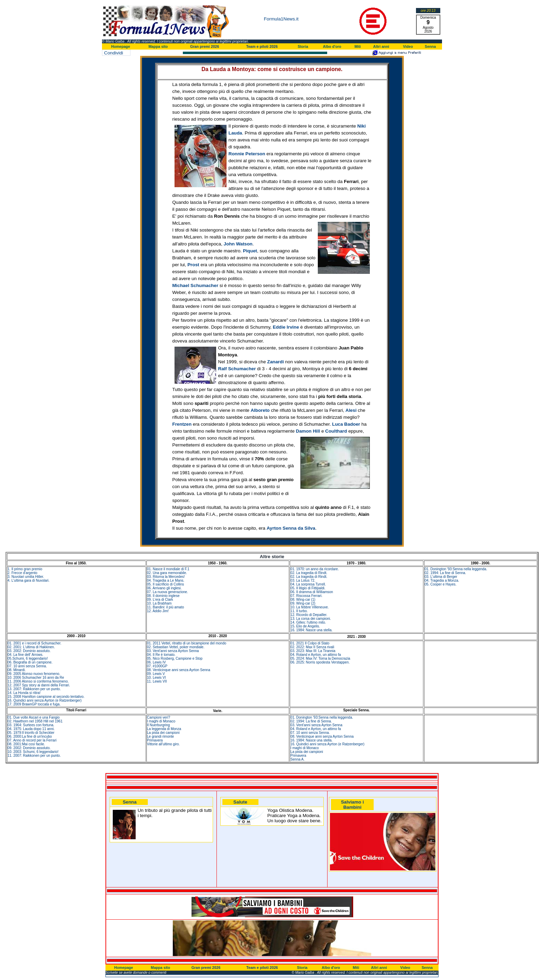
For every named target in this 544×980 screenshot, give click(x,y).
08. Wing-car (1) (303, 600)
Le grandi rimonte (161, 736)
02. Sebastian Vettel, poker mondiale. (176, 647)
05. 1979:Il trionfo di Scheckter (31, 733)
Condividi (114, 53)
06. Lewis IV (156, 662)
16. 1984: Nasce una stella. (311, 630)
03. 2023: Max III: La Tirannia (313, 651)
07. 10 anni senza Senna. (27, 666)
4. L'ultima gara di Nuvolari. (29, 580)
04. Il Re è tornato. (161, 655)
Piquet (250, 251)
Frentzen (182, 424)
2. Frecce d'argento (23, 573)
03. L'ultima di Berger (441, 577)
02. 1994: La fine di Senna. (445, 573)
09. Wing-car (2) (303, 603)
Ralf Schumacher (237, 369)
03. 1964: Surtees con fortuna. (31, 725)
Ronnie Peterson (247, 154)
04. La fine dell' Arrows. (25, 655)
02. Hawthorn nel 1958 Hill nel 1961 (35, 721)
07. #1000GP (157, 666)
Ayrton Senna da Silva (291, 528)
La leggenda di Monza (164, 729)
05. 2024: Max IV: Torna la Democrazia (320, 658)
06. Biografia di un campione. (30, 662)
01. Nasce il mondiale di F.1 (168, 569)
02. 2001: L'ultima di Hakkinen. (31, 647)
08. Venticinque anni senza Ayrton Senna (179, 670)
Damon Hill (308, 431)
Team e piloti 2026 (262, 46)
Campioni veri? (159, 717)
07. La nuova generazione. (168, 592)
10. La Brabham (159, 603)
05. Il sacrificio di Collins (166, 584)
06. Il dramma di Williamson (312, 592)
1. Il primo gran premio (25, 569)
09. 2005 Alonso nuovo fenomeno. (34, 674)
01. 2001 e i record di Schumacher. (35, 643)
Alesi (351, 410)
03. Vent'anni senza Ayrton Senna (173, 651)
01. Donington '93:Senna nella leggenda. (456, 569)
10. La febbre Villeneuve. (309, 607)
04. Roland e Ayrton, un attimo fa (316, 655)
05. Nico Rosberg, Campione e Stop (175, 658)
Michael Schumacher (195, 285)
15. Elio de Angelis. (305, 626)
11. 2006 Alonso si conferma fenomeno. (38, 681)
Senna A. (297, 759)
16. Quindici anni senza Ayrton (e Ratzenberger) (45, 700)
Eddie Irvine (286, 327)
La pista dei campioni (163, 733)
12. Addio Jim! (158, 611)
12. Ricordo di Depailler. (309, 615)
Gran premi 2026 (205, 46)
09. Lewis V (156, 674)
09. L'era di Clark (160, 600)
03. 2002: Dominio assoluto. (29, 651)
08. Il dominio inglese (163, 596)
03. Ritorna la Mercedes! (166, 577)
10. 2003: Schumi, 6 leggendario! (33, 752)
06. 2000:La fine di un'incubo (30, 736)
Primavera (155, 740)
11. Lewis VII (157, 681)
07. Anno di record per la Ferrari (32, 740)
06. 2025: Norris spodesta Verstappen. (320, 662)
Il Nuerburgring (159, 725)
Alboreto (260, 410)
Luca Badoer (346, 424)
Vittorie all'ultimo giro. (164, 744)
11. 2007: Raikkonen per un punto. (34, 756)
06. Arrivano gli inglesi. (164, 588)
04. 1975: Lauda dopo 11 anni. (31, 729)
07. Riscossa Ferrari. (306, 596)
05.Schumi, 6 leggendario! (28, 658)
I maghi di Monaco (161, 721)
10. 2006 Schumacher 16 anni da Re (36, 678)
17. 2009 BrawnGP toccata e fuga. (34, 704)
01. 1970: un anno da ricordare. (315, 569)
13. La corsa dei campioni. (311, 619)
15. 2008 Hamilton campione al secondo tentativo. (46, 697)
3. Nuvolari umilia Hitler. (26, 577)
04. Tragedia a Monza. (442, 580)
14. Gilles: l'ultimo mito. (308, 622)
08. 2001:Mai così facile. (26, 744)
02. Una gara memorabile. (167, 573)
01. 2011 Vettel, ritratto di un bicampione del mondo (187, 643)
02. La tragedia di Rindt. (309, 573)
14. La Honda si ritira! (24, 693)
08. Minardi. (17, 670)
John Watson (238, 244)
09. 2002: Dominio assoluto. (29, 748)
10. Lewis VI (156, 678)
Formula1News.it (281, 19)
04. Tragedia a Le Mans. (166, 580)
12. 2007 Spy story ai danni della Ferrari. (39, 685)
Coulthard (336, 431)
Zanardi (275, 362)
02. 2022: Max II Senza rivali (312, 647)
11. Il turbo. (299, 611)
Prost (193, 265)
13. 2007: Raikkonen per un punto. (34, 689)
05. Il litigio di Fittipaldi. (308, 588)
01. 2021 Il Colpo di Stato (310, 643)
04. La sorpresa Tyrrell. (308, 584)
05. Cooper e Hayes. (441, 584)
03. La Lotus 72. (303, 580)
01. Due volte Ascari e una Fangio (34, 717)
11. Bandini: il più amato (166, 607)
